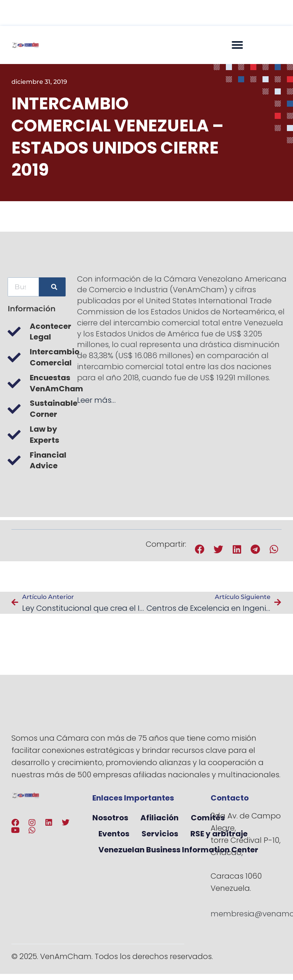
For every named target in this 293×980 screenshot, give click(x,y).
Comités (208, 818)
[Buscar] (52, 287)
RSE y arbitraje (219, 834)
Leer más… (96, 400)
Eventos (114, 834)
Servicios (160, 834)
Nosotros (110, 818)
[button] (237, 45)
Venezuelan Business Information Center (178, 850)
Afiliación (159, 818)
